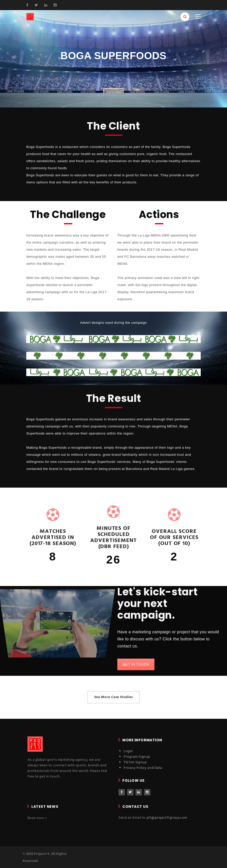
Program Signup (137, 757)
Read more (37, 818)
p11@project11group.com (167, 818)
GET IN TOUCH (136, 664)
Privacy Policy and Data (143, 768)
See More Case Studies (114, 697)
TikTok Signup (135, 762)
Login (128, 751)
